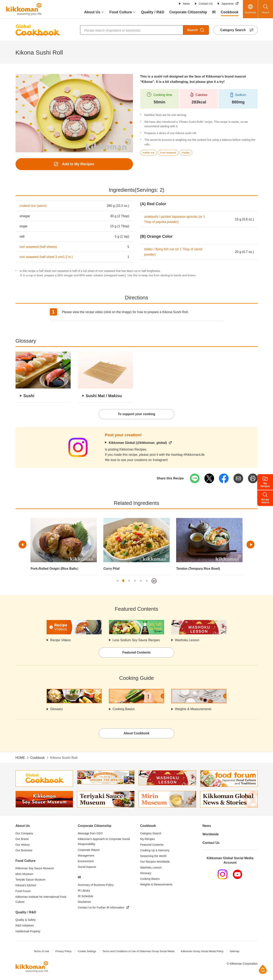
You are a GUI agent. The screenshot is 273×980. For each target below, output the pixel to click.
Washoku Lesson (187, 641)
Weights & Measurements (193, 710)
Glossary (57, 710)
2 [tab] (123, 581)
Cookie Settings (87, 952)
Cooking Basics (124, 710)
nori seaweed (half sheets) (39, 247)
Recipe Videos (61, 641)
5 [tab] (141, 581)
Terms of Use (41, 952)
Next (250, 545)
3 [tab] (129, 581)
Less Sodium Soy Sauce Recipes (136, 641)
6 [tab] (147, 581)
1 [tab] (117, 581)
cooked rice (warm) (33, 206)
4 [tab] (135, 581)
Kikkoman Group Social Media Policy (202, 952)
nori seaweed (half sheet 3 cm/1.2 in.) (47, 257)
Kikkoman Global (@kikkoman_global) (138, 443)
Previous (23, 545)
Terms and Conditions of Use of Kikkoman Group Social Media (138, 952)
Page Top (263, 969)
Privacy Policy (63, 952)
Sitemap (235, 952)
